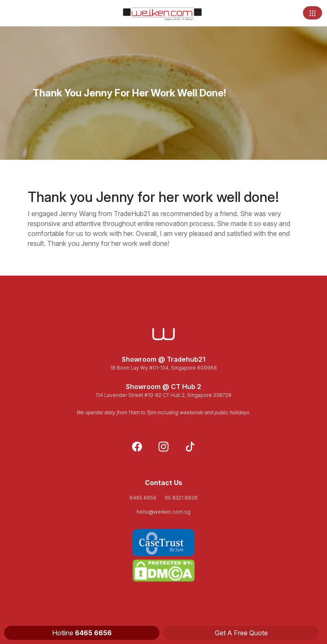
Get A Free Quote (241, 633)
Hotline (82, 633)
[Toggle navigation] (313, 13)
